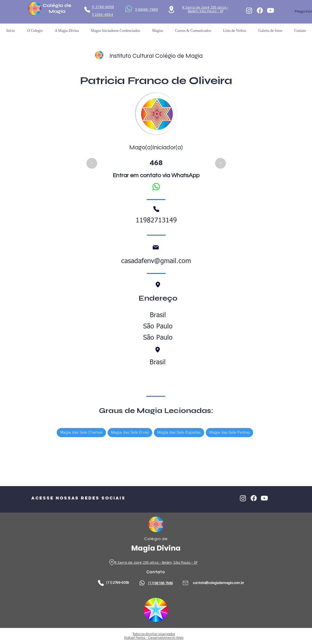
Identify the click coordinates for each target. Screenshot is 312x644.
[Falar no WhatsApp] (156, 187)
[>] (220, 163)
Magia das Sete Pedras (229, 432)
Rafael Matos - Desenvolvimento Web (154, 638)
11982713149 (156, 221)
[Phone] (87, 10)
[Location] (171, 10)
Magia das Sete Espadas (179, 432)
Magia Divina (156, 548)
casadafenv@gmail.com (156, 261)
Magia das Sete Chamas (81, 432)
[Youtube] (271, 10)
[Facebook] (260, 10)
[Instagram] (249, 10)
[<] (92, 163)
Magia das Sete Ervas (130, 432)
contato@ (201, 583)
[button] (235, 31)
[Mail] (156, 247)
